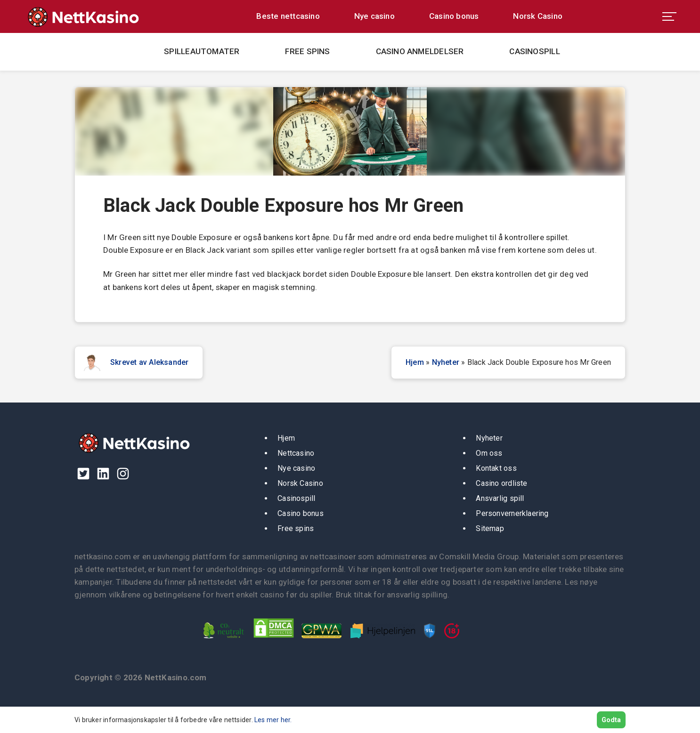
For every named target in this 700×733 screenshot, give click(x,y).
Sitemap (490, 528)
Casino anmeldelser (420, 51)
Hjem (415, 362)
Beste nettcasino (288, 16)
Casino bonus (454, 16)
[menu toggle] (669, 16)
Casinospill (534, 51)
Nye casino (374, 16)
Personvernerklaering (512, 513)
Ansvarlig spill (500, 498)
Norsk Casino (538, 16)
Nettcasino (296, 453)
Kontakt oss (496, 468)
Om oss (489, 453)
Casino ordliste (501, 483)
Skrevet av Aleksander (149, 362)
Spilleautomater (202, 51)
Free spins (307, 51)
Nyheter (446, 362)
